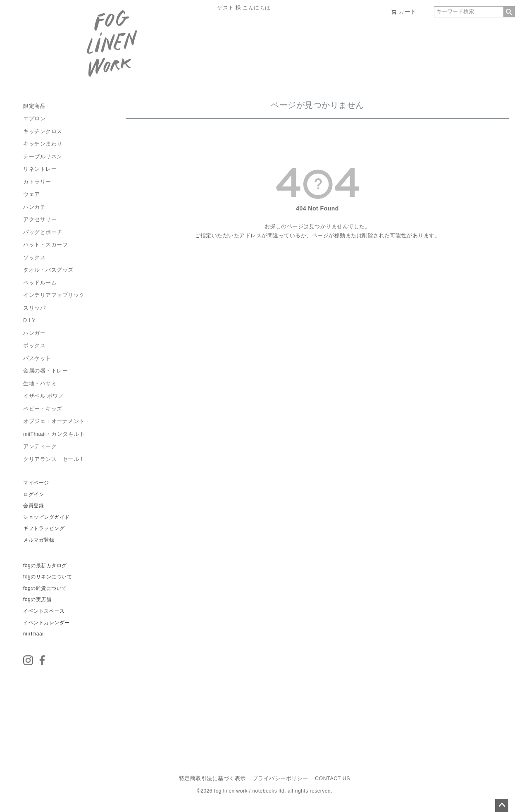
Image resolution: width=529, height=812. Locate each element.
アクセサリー (40, 220)
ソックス (34, 258)
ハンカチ (34, 207)
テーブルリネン (43, 157)
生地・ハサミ (40, 384)
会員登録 (33, 506)
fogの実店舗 (37, 599)
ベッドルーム (40, 283)
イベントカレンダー (46, 623)
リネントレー (40, 169)
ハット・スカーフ (45, 245)
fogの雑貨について (45, 588)
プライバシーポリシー (280, 779)
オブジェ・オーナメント (54, 421)
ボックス (34, 346)
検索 (509, 12)
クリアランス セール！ (54, 459)
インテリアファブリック (54, 295)
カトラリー (37, 182)
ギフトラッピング (44, 528)
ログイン (33, 494)
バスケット (37, 358)
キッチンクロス (43, 131)
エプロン (34, 119)
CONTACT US (332, 779)
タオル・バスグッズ (48, 270)
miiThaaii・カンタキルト (54, 434)
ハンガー (34, 333)
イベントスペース (44, 611)
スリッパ (34, 308)
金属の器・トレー (45, 371)
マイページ (36, 483)
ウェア (32, 194)
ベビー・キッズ (43, 409)
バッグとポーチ (43, 232)
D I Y (29, 320)
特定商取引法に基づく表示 (212, 779)
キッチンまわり (43, 144)
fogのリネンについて (48, 577)
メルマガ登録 (39, 540)
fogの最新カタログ (45, 566)
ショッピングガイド (46, 517)
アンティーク (40, 447)
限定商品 (34, 106)
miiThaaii (34, 634)
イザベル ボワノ (43, 396)
